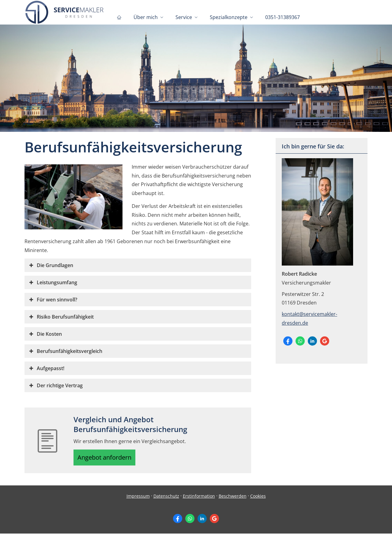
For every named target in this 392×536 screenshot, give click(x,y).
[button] (55, 265)
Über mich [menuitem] (146, 17)
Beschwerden (233, 498)
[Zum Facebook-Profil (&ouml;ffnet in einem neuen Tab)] (288, 341)
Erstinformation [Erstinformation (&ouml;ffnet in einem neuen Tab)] (199, 498)
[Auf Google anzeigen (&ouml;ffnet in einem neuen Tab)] (325, 341)
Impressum (138, 498)
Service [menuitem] (184, 17)
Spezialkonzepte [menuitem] (229, 17)
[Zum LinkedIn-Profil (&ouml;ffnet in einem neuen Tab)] (312, 341)
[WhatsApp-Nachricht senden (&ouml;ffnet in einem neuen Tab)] (300, 341)
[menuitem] (119, 17)
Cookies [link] (258, 498)
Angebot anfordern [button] (107, 458)
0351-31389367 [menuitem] (283, 17)
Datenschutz (166, 498)
